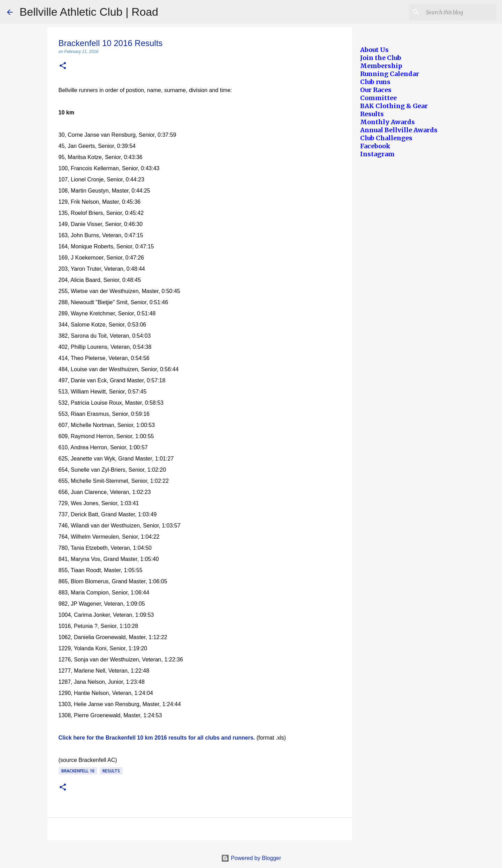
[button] (63, 66)
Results (111, 771)
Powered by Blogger (251, 858)
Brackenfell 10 (78, 771)
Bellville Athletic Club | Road (89, 12)
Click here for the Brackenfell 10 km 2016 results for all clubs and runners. (157, 738)
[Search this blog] (460, 12)
